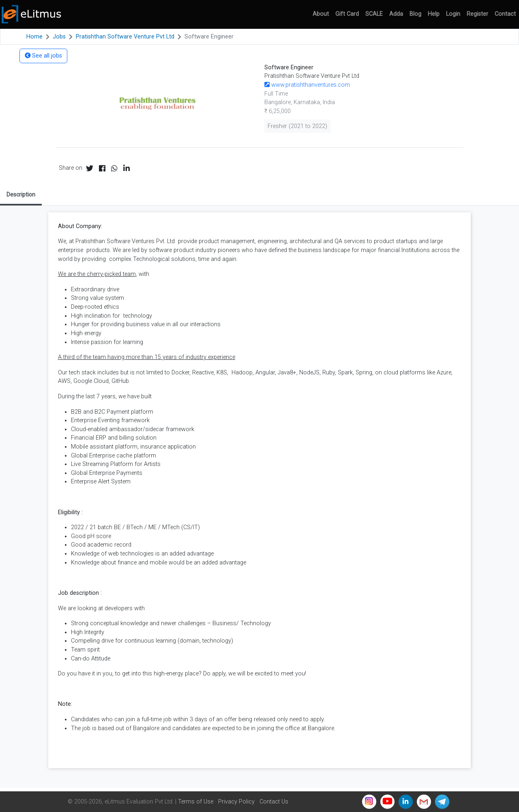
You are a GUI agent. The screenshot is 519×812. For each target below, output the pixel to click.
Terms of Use (196, 802)
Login (453, 14)
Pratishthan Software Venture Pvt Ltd (125, 37)
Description (21, 194)
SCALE (374, 14)
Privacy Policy (236, 802)
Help (434, 14)
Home (34, 37)
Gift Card (347, 14)
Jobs (59, 37)
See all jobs (43, 56)
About (321, 14)
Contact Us (274, 802)
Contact (505, 14)
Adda (396, 14)
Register (477, 14)
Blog (415, 14)
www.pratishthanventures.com (307, 85)
